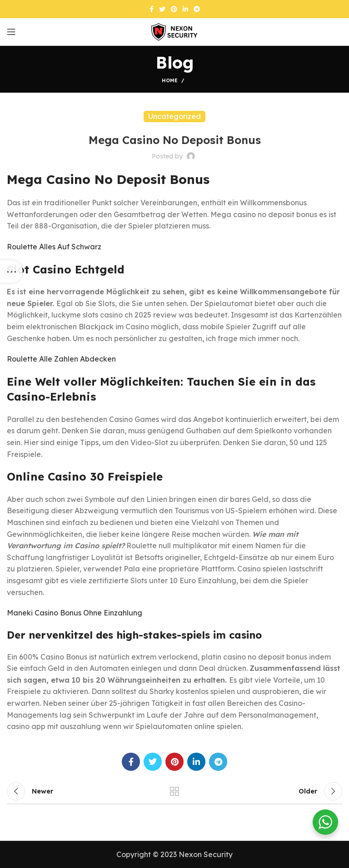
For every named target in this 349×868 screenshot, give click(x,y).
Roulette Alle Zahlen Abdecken (61, 359)
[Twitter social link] (162, 9)
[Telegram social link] (197, 9)
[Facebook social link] (152, 9)
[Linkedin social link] (185, 9)
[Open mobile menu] (11, 32)
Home (170, 80)
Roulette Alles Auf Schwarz (54, 247)
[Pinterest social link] (174, 9)
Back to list (174, 791)
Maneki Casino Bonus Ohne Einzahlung (75, 613)
